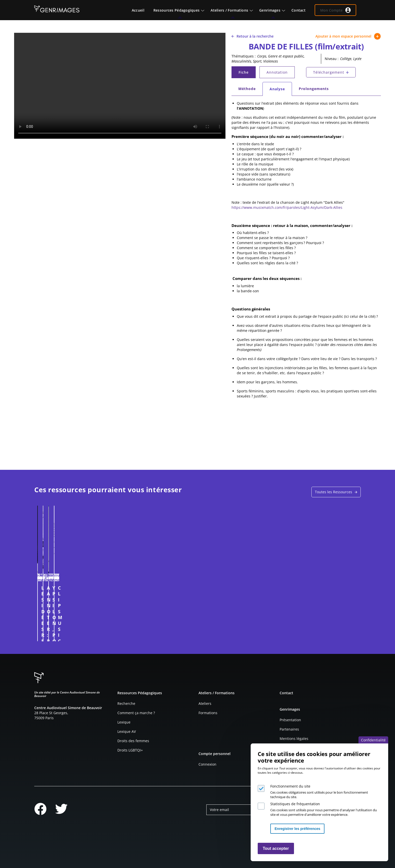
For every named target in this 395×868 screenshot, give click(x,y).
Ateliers (205, 703)
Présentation (290, 720)
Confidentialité (373, 740)
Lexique (124, 722)
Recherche (126, 703)
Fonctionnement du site (290, 786)
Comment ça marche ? (136, 713)
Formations (208, 713)
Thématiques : (244, 56)
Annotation (277, 72)
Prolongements (314, 89)
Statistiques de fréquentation (295, 804)
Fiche (247, 74)
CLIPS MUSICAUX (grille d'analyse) (311, 591)
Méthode (247, 89)
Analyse (281, 90)
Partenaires (289, 729)
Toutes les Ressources (334, 492)
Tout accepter (276, 848)
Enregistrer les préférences (297, 829)
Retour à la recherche (253, 36)
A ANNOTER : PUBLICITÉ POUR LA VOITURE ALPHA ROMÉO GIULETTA (156, 594)
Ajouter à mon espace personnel (348, 36)
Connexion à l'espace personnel (106, 635)
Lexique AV (127, 731)
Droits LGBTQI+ (130, 750)
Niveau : (332, 59)
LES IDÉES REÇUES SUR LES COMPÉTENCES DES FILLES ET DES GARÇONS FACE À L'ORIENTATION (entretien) (73, 597)
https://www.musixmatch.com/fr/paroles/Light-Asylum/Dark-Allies (287, 207)
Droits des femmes (133, 741)
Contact (286, 693)
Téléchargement (329, 72)
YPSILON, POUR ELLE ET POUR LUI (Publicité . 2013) (237, 591)
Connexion (207, 764)
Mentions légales (294, 739)
